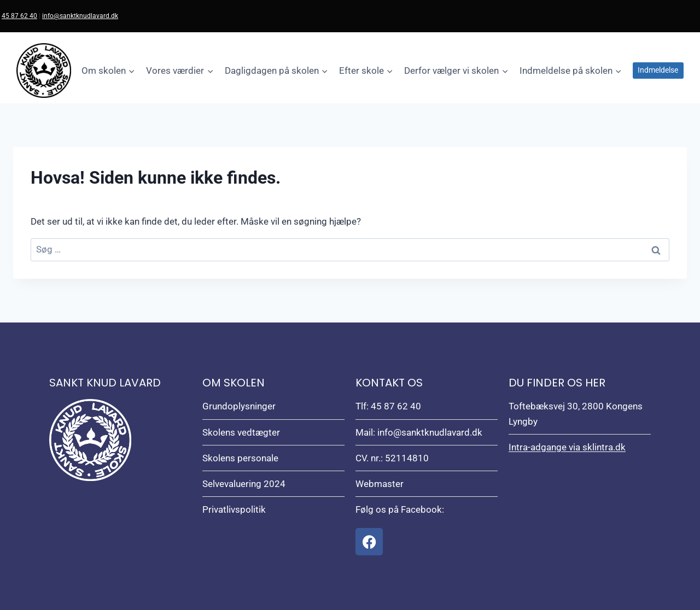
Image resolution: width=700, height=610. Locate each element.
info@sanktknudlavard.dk (80, 16)
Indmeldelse (658, 70)
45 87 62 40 (19, 16)
